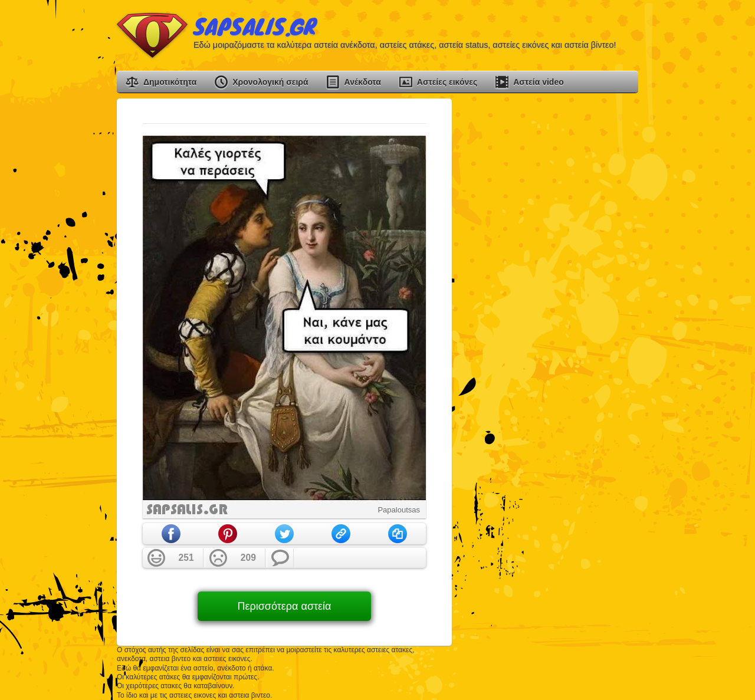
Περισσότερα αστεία (284, 606)
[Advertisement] (550, 275)
